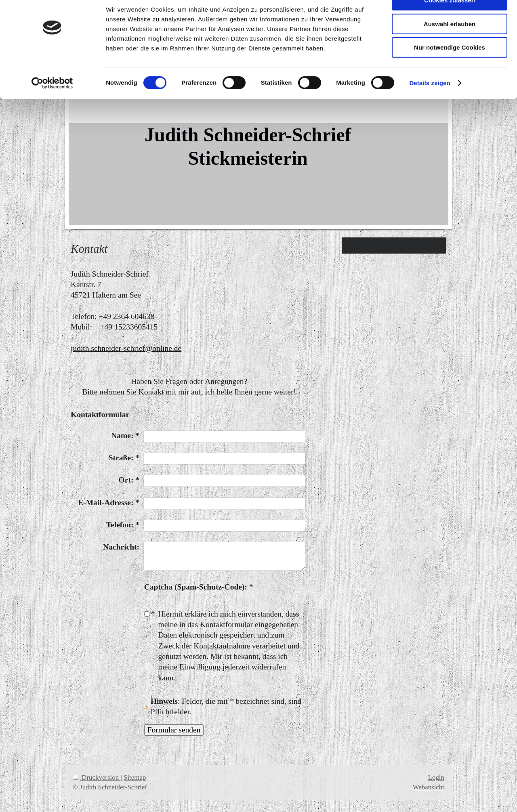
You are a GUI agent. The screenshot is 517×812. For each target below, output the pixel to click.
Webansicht (429, 787)
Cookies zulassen (450, 20)
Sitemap (135, 777)
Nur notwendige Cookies (450, 67)
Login (436, 777)
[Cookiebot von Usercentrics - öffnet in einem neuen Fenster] (52, 103)
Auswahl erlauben (450, 44)
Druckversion (97, 777)
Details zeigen (430, 103)
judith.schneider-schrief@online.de (126, 348)
